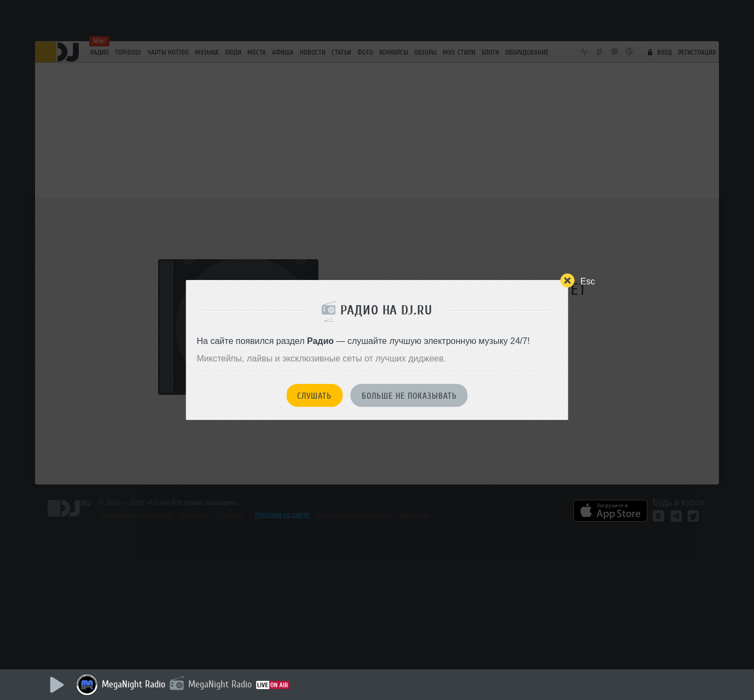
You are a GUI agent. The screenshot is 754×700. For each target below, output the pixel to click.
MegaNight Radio (134, 684)
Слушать (314, 396)
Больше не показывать (409, 396)
